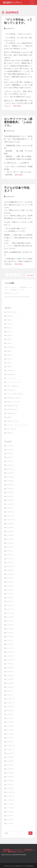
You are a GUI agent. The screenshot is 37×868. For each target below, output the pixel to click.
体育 (8, 335)
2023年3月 (10, 547)
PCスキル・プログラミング (16, 425)
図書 (8, 351)
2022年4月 (10, 590)
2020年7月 (10, 672)
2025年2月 (10, 457)
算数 (8, 320)
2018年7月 (10, 765)
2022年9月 (10, 570)
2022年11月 (10, 563)
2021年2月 (10, 644)
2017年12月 (10, 792)
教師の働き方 (11, 406)
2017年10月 (10, 800)
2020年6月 (10, 675)
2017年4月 (10, 823)
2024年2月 (10, 504)
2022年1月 (10, 601)
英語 (8, 339)
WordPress (30, 866)
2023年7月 (10, 531)
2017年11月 (10, 796)
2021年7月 (10, 625)
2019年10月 (10, 707)
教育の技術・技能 (13, 398)
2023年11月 (10, 516)
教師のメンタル (12, 402)
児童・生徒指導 (12, 386)
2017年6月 (10, 816)
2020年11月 (10, 656)
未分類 (9, 312)
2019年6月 (10, 722)
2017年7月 (10, 812)
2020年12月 (10, 652)
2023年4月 (10, 543)
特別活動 (10, 347)
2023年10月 (10, 520)
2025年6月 (10, 450)
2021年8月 (10, 621)
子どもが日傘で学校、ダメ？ (18, 189)
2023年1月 (10, 555)
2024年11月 (10, 469)
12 (20, 275)
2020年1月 (10, 695)
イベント (10, 378)
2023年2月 (10, 551)
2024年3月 (10, 500)
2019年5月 (10, 726)
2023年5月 (10, 539)
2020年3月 (10, 687)
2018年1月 (10, 788)
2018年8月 (10, 761)
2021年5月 (10, 633)
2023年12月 (10, 512)
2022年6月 (10, 582)
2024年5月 (10, 492)
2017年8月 (10, 808)
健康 (8, 417)
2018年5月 (10, 773)
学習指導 (10, 370)
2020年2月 (10, 691)
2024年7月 (10, 485)
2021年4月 (10, 636)
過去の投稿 (31, 275)
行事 (8, 367)
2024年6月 (10, 489)
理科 (8, 328)
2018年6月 (10, 769)
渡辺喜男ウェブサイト (13, 2)
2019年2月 (10, 738)
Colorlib (17, 866)
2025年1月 (10, 461)
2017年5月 (10, 820)
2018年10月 (10, 753)
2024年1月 (10, 508)
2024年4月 (10, 496)
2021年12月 (10, 605)
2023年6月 (10, 535)
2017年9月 (10, 804)
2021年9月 (10, 617)
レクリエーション (13, 382)
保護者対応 (11, 413)
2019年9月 (10, 710)
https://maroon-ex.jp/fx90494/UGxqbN (17, 297)
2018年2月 (10, 784)
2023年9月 (10, 524)
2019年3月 (10, 734)
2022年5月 (10, 586)
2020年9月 (10, 664)
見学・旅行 (11, 429)
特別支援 (10, 390)
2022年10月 (10, 566)
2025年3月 (10, 453)
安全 (8, 355)
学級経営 (10, 374)
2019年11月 (10, 703)
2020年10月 (10, 660)
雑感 (8, 433)
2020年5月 (10, 679)
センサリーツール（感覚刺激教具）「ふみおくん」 (18, 122)
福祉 (8, 363)
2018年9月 (10, 757)
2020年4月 (10, 683)
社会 (8, 324)
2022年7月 (10, 578)
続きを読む (17, 106)
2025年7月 (10, 446)
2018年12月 (10, 746)
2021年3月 (10, 640)
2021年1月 (10, 648)
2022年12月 (10, 559)
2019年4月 (10, 730)
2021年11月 (10, 609)
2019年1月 (10, 742)
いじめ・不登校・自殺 (14, 394)
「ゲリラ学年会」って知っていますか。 (18, 21)
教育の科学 (11, 409)
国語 (8, 316)
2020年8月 (10, 668)
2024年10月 (10, 473)
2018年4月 (10, 777)
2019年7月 (10, 718)
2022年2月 (10, 598)
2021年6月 (10, 629)
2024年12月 (10, 465)
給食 (8, 359)
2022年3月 (10, 594)
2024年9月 (10, 477)
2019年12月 (10, 699)
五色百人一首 (11, 421)
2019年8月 (10, 714)
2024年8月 (10, 481)
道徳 (8, 343)
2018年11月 (10, 749)
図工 (8, 332)
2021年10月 (10, 613)
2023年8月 (10, 527)
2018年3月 (10, 781)
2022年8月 (10, 574)
